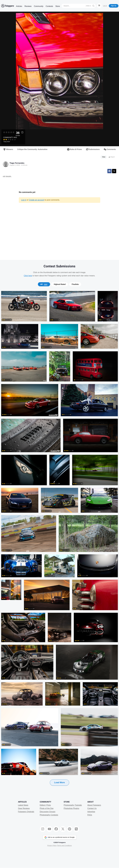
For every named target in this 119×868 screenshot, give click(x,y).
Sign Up (114, 6)
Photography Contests (49, 815)
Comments (110, 149)
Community (39, 6)
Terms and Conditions (64, 845)
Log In (105, 6)
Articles (19, 6)
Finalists (75, 284)
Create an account (37, 200)
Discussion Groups (48, 812)
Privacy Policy (52, 845)
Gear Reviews (24, 808)
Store (58, 6)
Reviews (28, 6)
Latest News (23, 805)
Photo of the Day (47, 808)
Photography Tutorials (73, 805)
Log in (24, 200)
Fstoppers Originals (26, 812)
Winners (8, 149)
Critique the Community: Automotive (32, 149)
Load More (59, 782)
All (44, 284)
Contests (49, 6)
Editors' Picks (45, 805)
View (104, 157)
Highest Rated (60, 284)
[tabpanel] (59, 542)
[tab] (44, 284)
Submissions (93, 149)
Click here (28, 276)
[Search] (74, 6)
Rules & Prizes (74, 149)
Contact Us (92, 808)
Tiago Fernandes (17, 163)
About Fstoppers (94, 805)
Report (112, 157)
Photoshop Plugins (71, 808)
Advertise (91, 812)
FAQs (90, 815)
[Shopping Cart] (99, 6)
